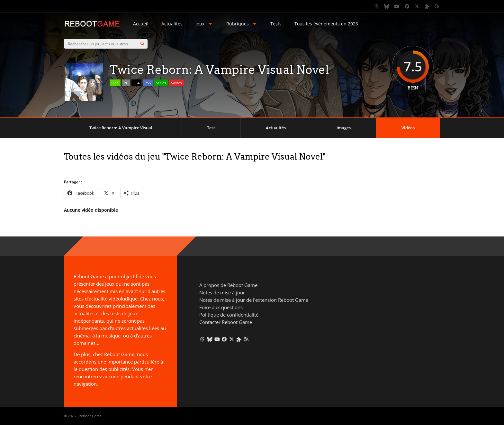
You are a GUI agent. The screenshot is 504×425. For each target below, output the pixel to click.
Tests (276, 24)
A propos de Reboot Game (228, 285)
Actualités (172, 24)
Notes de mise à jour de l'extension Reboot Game (254, 300)
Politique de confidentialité (229, 315)
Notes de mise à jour (222, 292)
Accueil (141, 24)
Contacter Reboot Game (226, 322)
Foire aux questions (221, 307)
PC (126, 83)
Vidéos (408, 128)
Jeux (204, 24)
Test (211, 128)
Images (344, 128)
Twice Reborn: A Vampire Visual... (123, 128)
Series (161, 83)
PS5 (148, 83)
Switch (176, 83)
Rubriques (242, 24)
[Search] (142, 44)
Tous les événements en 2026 (326, 24)
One (115, 83)
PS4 (136, 83)
